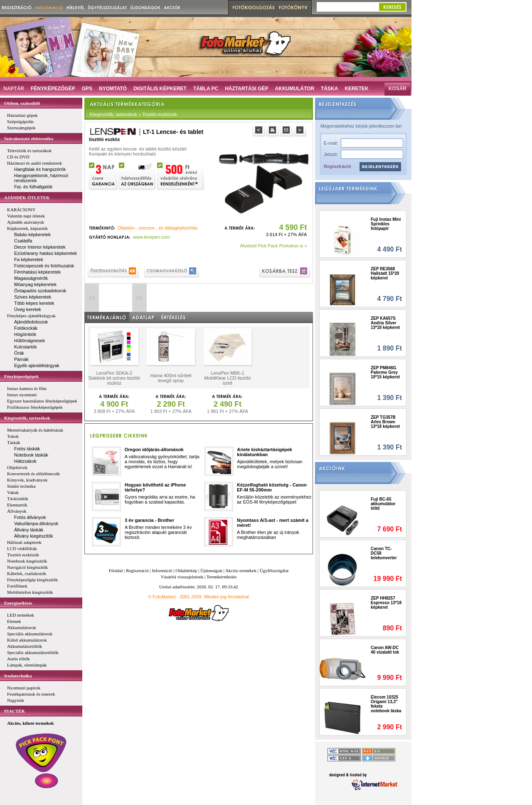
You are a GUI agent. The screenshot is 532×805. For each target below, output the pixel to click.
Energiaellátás (18, 603)
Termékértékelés (222, 577)
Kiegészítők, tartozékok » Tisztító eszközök (133, 114)
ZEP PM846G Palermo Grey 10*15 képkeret (385, 372)
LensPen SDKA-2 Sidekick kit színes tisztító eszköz (114, 378)
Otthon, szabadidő (22, 103)
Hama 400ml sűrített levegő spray (171, 378)
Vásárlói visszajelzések (182, 577)
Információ (162, 570)
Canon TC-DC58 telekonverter (384, 553)
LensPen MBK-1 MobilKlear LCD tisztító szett (228, 378)
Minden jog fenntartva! (227, 597)
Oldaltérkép (186, 570)
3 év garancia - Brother (149, 520)
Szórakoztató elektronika (29, 138)
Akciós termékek (241, 570)
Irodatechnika (18, 676)
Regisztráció (337, 166)
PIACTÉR (15, 711)
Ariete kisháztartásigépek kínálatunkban (265, 452)
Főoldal (116, 570)
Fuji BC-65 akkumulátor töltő (383, 504)
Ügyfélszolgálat (274, 570)
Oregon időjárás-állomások (154, 449)
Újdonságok (211, 570)
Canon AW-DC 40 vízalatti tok (385, 650)
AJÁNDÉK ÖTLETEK (27, 198)
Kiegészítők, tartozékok (27, 418)
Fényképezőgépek (21, 376)
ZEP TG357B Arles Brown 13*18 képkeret (385, 422)
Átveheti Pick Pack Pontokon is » (274, 246)
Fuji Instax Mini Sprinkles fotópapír (386, 224)
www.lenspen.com (151, 237)
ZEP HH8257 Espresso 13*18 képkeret (386, 603)
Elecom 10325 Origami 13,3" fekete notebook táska (386, 704)
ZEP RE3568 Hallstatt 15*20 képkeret (385, 273)
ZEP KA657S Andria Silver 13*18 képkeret (385, 323)
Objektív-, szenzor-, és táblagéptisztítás (158, 228)
